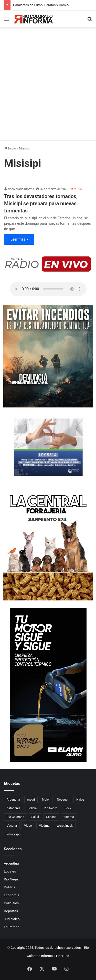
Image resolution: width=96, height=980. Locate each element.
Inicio (10, 148)
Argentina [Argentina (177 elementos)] (13, 800)
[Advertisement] (48, 90)
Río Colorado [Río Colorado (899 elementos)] (15, 817)
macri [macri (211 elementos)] (31, 800)
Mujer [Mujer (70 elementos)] (46, 800)
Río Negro (12, 879)
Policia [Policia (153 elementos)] (32, 808)
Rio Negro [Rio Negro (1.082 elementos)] (51, 808)
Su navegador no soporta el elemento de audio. (48, 289)
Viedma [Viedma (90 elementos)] (44, 826)
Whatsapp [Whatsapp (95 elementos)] (14, 834)
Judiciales (12, 919)
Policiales (11, 903)
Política (10, 887)
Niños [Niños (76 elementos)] (80, 800)
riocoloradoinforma (21, 189)
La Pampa (12, 927)
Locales (10, 871)
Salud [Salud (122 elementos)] (35, 817)
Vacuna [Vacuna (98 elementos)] (12, 826)
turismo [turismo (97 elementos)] (69, 817)
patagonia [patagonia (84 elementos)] (13, 808)
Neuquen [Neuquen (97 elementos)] (63, 800)
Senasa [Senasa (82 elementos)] (51, 817)
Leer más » (19, 239)
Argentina (11, 863)
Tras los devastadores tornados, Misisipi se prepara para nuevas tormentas (41, 203)
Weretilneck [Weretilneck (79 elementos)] (65, 826)
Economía (12, 895)
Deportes (11, 911)
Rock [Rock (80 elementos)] (68, 808)
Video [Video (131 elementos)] (28, 826)
